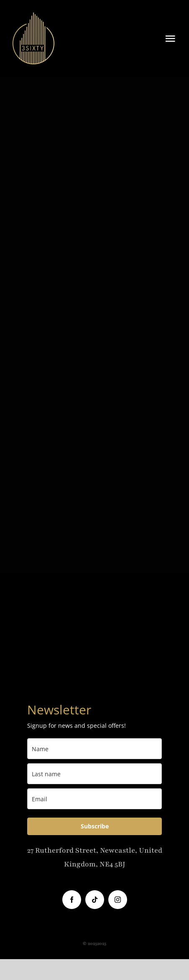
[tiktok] (95, 900)
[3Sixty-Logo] (33, 16)
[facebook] (72, 900)
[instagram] (118, 900)
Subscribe (95, 826)
